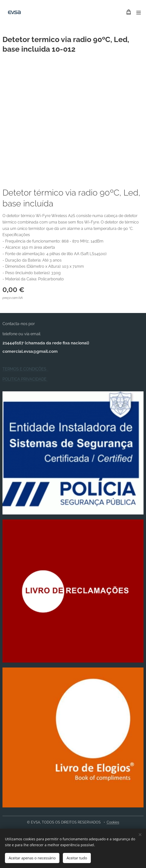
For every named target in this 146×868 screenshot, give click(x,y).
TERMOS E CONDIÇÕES (25, 369)
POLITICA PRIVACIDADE (25, 379)
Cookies (113, 822)
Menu (139, 13)
